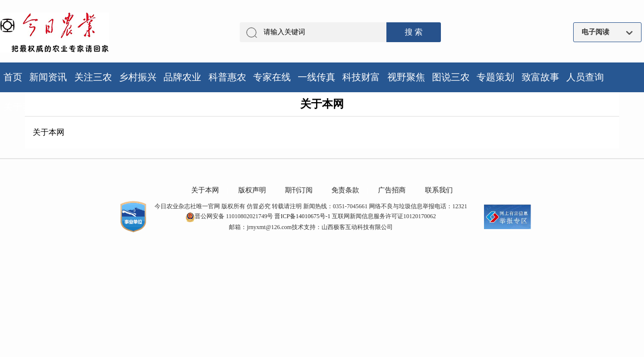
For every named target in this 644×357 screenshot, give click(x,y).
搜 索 (414, 32)
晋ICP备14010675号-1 (302, 216)
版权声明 (252, 190)
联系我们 (439, 190)
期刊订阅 (299, 190)
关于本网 (205, 190)
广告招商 (392, 190)
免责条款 (345, 190)
